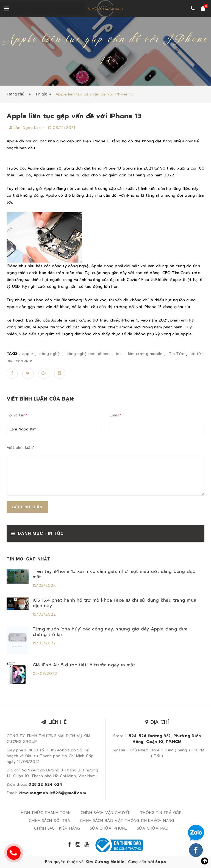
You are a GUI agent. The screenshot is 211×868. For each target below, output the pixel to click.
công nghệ (50, 354)
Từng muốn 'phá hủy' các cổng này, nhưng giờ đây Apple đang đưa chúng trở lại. (110, 632)
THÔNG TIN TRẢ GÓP (161, 813)
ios (119, 354)
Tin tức (41, 94)
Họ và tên (17, 415)
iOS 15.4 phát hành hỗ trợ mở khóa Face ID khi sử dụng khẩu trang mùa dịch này (115, 603)
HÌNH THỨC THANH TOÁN (46, 813)
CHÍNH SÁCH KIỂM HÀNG (57, 828)
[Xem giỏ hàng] (203, 9)
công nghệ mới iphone (88, 354)
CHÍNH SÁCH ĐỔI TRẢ (50, 821)
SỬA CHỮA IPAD (153, 828)
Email (115, 415)
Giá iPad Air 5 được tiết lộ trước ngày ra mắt (84, 665)
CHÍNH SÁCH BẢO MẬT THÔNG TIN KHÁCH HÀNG (127, 821)
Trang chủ (17, 94)
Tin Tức (177, 354)
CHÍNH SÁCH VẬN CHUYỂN (105, 813)
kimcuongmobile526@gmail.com (52, 793)
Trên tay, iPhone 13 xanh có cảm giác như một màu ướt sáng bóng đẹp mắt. (114, 574)
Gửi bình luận (27, 507)
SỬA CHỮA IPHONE (109, 828)
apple (28, 354)
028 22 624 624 (45, 784)
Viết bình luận (21, 448)
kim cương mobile (145, 354)
